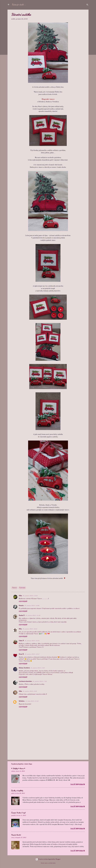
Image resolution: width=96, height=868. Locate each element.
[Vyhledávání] (87, 5)
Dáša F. (21, 641)
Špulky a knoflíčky (17, 791)
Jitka (20, 596)
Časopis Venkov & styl (18, 813)
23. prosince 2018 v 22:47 (32, 654)
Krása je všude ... (19, 4)
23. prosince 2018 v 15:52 (30, 596)
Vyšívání (22, 588)
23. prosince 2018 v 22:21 (30, 629)
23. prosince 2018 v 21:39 (33, 616)
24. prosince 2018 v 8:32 (30, 691)
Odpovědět (23, 602)
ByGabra (22, 701)
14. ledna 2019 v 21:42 (32, 701)
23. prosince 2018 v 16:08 (32, 606)
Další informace (78, 785)
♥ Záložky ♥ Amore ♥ (18, 768)
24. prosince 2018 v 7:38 (37, 668)
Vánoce (14, 588)
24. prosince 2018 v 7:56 (40, 681)
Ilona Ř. (21, 654)
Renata (21, 606)
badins (54, 863)
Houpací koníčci (16, 835)
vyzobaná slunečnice (25, 681)
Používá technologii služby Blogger (48, 859)
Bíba (20, 629)
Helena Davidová (24, 668)
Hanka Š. (22, 616)
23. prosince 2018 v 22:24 (32, 641)
